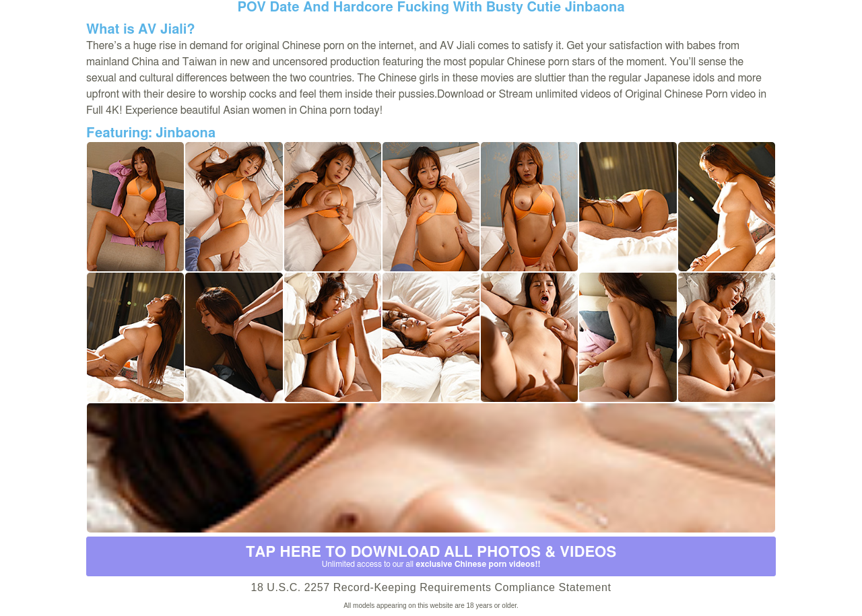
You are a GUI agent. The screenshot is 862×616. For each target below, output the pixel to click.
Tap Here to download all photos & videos (431, 557)
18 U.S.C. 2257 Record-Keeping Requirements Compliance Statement (431, 587)
